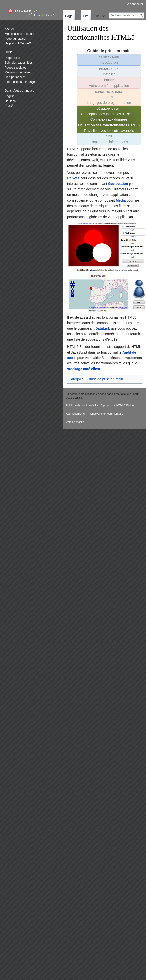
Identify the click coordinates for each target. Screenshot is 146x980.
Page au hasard (15, 39)
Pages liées (12, 58)
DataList (102, 328)
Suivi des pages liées (19, 63)
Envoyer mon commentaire (107, 414)
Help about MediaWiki (19, 43)
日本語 (9, 106)
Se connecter (134, 4)
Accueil (9, 29)
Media (121, 200)
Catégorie (76, 379)
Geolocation (118, 184)
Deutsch (10, 101)
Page (69, 16)
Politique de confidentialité (82, 405)
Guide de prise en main (105, 379)
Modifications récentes (19, 34)
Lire (77, 36)
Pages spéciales (15, 68)
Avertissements (75, 414)
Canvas (73, 178)
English (9, 96)
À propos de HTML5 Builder (118, 405)
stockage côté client (84, 369)
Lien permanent (15, 77)
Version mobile (75, 422)
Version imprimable (17, 72)
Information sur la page (20, 82)
